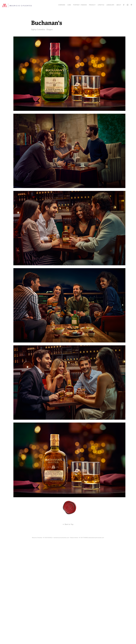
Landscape (110, 5)
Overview (62, 5)
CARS (69, 5)
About (119, 5)
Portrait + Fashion (80, 5)
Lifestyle (101, 5)
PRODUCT (92, 5)
